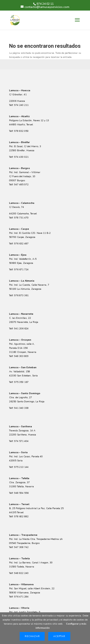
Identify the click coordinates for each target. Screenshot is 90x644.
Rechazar (32, 636)
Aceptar (59, 636)
